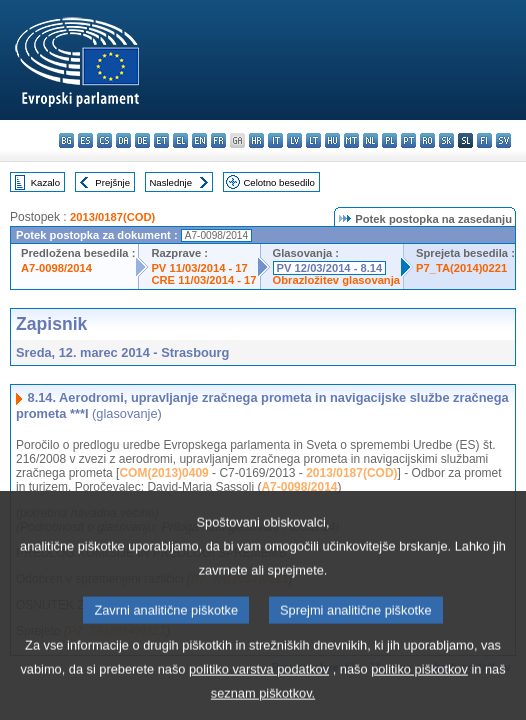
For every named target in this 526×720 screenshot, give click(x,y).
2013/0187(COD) (112, 217)
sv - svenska (503, 140)
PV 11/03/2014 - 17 (199, 268)
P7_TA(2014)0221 (461, 268)
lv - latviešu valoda (294, 140)
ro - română (427, 140)
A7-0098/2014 (56, 268)
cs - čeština (104, 140)
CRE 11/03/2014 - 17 (203, 280)
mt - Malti (351, 140)
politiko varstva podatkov (259, 690)
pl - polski (389, 140)
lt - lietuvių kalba (313, 140)
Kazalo (45, 182)
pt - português (408, 140)
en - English (199, 140)
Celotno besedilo (278, 182)
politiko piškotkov (419, 690)
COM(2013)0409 (163, 473)
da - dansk (123, 140)
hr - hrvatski (256, 140)
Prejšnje (112, 182)
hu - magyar (332, 140)
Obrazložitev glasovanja (336, 280)
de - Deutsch (142, 140)
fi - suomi (484, 140)
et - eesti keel (161, 140)
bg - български (66, 140)
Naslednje (170, 182)
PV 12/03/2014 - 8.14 (330, 268)
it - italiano (275, 140)
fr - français (218, 140)
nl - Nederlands (370, 140)
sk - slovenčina (446, 140)
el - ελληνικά (180, 140)
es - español (85, 140)
